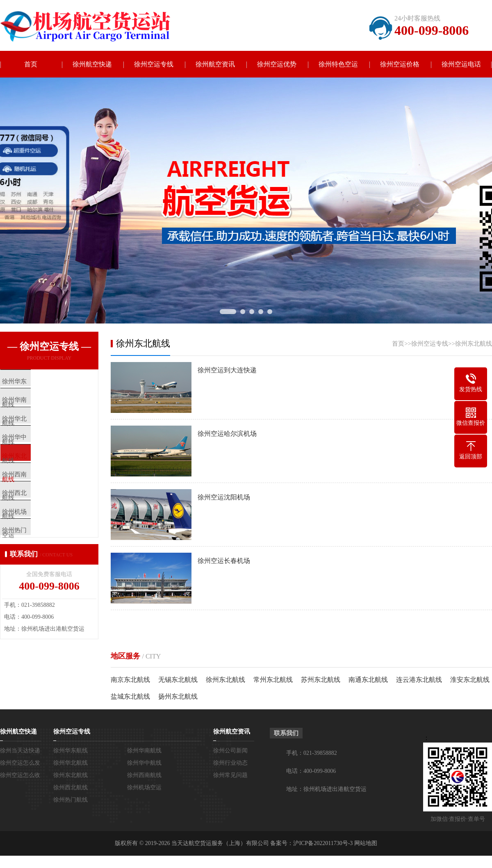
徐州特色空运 (338, 64)
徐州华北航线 (71, 763)
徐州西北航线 (71, 787)
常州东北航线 (273, 680)
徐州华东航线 (71, 751)
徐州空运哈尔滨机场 (227, 434)
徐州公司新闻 (230, 751)
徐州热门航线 (71, 800)
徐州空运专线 (154, 64)
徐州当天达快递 (20, 751)
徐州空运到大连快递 (227, 370)
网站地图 (366, 843)
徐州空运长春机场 (224, 561)
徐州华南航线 (144, 751)
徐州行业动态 (230, 763)
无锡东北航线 (178, 680)
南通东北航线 (368, 680)
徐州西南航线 (144, 775)
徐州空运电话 (461, 64)
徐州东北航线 (474, 344)
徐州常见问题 (230, 775)
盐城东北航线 (130, 696)
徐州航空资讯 (215, 64)
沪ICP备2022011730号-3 (323, 843)
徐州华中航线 (144, 763)
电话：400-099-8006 (311, 771)
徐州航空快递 (92, 64)
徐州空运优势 (277, 64)
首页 (31, 64)
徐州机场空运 (144, 787)
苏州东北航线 (321, 680)
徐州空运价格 (400, 64)
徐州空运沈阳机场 (224, 497)
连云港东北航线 (419, 680)
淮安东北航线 (470, 680)
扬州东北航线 (178, 696)
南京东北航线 (130, 680)
